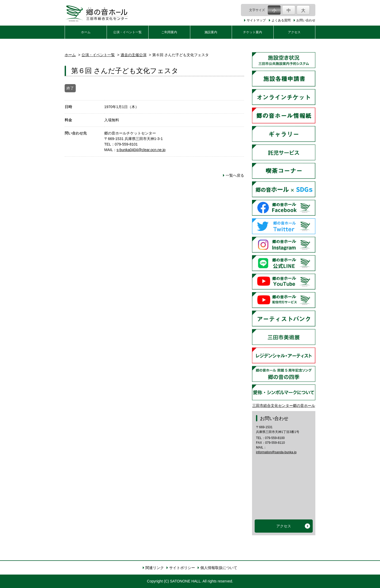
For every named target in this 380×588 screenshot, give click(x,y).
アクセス (294, 32)
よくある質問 (281, 20)
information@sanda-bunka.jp (276, 452)
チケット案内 (253, 32)
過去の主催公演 (134, 55)
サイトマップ (256, 20)
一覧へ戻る (235, 175)
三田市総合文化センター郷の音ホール (284, 406)
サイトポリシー (182, 568)
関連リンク (155, 568)
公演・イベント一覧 (127, 32)
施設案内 (211, 32)
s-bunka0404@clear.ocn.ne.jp (141, 150)
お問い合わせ (306, 20)
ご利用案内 (169, 32)
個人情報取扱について (219, 568)
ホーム (86, 32)
